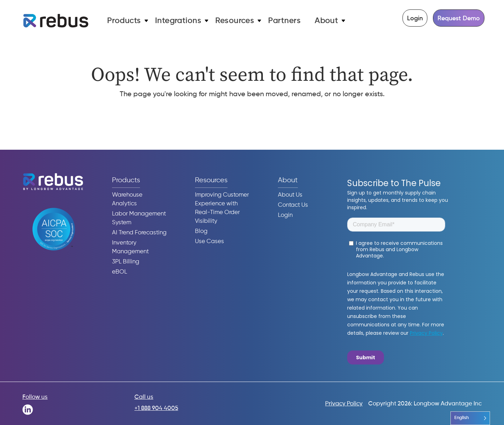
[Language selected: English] (470, 418)
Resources (235, 21)
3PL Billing (126, 262)
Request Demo (459, 19)
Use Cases (209, 242)
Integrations (178, 21)
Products (124, 21)
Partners (284, 21)
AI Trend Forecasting (139, 233)
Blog (201, 231)
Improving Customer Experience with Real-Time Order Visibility (222, 208)
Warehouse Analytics (127, 199)
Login (415, 19)
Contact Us (293, 205)
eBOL (120, 272)
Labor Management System (139, 218)
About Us (290, 195)
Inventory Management (130, 247)
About (326, 21)
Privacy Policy (344, 404)
